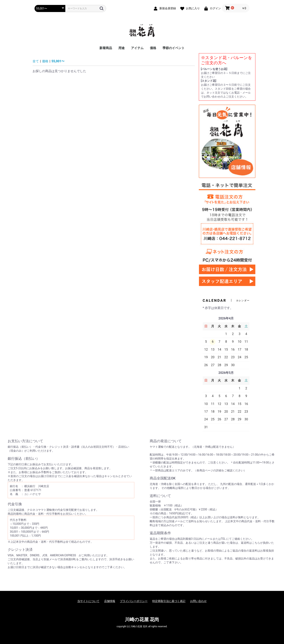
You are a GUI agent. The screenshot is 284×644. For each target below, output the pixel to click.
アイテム (137, 48)
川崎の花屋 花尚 (142, 620)
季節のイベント (174, 48)
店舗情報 (110, 601)
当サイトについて (88, 601)
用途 (121, 48)
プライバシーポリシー (134, 601)
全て (36, 61)
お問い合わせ (198, 601)
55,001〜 (58, 61)
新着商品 (106, 48)
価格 (153, 48)
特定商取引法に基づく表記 (169, 601)
